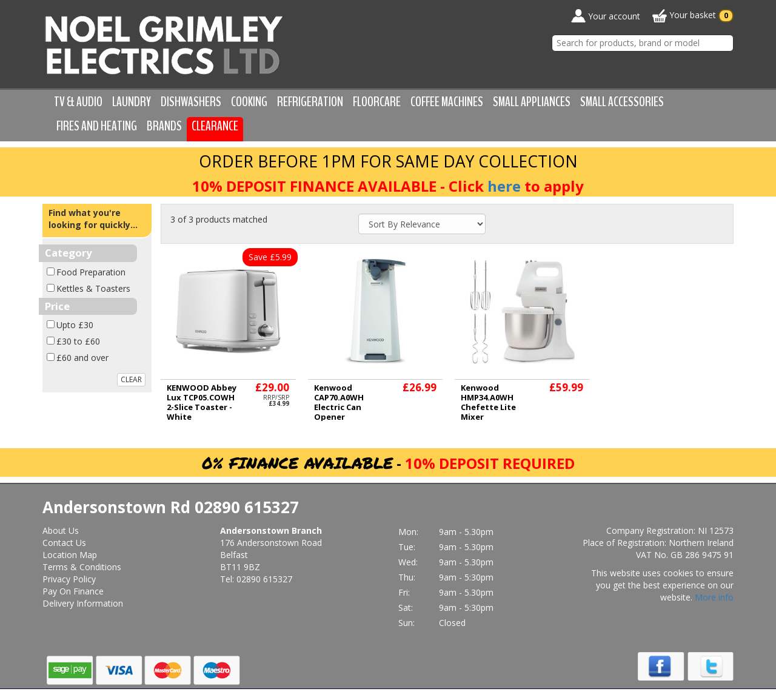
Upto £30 (75, 325)
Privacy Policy (69, 579)
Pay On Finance (73, 591)
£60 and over (82, 358)
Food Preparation (91, 272)
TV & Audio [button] (78, 102)
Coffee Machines (447, 102)
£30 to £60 (78, 341)
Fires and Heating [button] (97, 126)
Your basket (693, 16)
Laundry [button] (132, 102)
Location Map (70, 555)
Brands (164, 126)
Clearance (215, 126)
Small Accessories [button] (622, 102)
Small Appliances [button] (532, 102)
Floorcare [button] (377, 102)
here (504, 186)
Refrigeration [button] (310, 102)
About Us (61, 530)
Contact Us (64, 543)
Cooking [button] (249, 102)
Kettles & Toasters (93, 288)
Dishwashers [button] (191, 102)
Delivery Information (83, 603)
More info (714, 597)
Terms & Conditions (82, 567)
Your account (606, 16)
